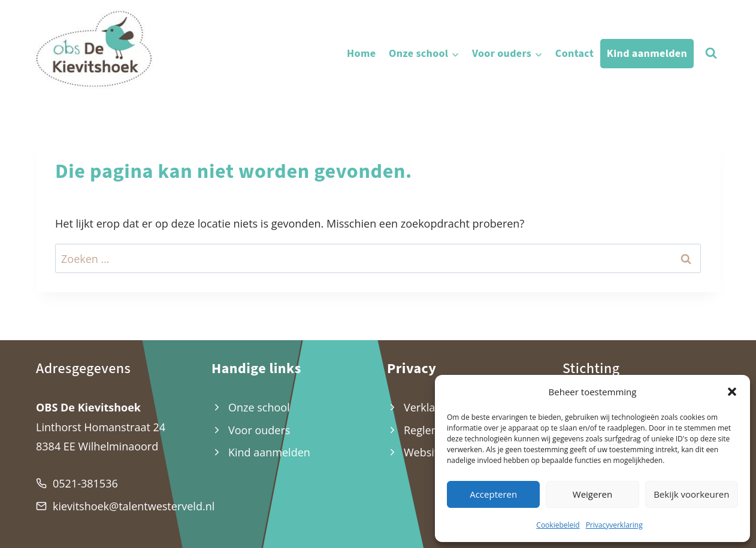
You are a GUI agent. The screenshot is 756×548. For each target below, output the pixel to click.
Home (361, 54)
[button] (732, 392)
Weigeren (592, 494)
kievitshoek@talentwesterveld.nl (134, 506)
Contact (574, 54)
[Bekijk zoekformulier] (711, 53)
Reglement (431, 430)
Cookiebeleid (558, 525)
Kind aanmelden (647, 54)
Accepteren (493, 494)
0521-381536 (85, 483)
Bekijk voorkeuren (691, 494)
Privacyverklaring (614, 525)
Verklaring (429, 407)
